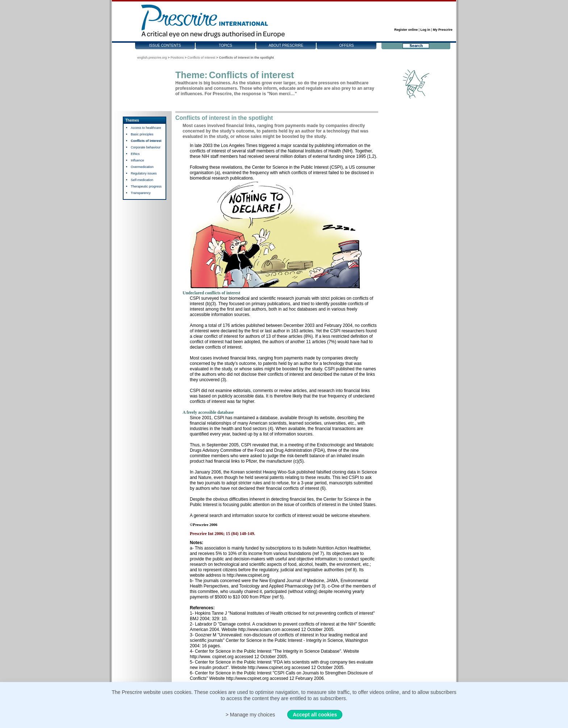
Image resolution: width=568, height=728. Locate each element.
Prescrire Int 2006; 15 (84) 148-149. (222, 534)
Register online (406, 30)
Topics (225, 45)
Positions (177, 58)
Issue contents (165, 45)
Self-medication (142, 180)
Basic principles (142, 134)
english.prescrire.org (152, 58)
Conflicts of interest (202, 58)
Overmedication (142, 167)
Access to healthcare (146, 128)
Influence (137, 160)
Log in (425, 30)
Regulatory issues (144, 173)
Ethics (135, 154)
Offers (346, 45)
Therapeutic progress (146, 186)
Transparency (141, 193)
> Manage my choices (250, 715)
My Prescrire (443, 30)
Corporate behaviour (146, 147)
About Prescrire (286, 45)
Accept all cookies (315, 715)
